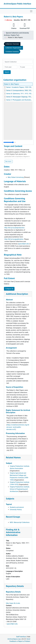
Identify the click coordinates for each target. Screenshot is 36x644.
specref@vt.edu (12, 624)
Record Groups (13, 517)
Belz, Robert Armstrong (16, 177)
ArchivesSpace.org (14, 639)
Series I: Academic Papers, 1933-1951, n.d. (21, 87)
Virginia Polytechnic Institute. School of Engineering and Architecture (20, 489)
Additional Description (17, 294)
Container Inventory (12, 52)
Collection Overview (12, 44)
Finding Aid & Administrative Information (13, 532)
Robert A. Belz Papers (12, 84)
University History (16, 510)
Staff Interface (21, 637)
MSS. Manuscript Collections (20, 522)
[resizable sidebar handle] (10, 142)
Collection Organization (13, 48)
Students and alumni (17, 507)
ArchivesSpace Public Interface (17, 4)
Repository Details (15, 586)
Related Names (13, 457)
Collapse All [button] (9, 289)
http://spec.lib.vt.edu (13, 603)
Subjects (10, 499)
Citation (14, 26)
